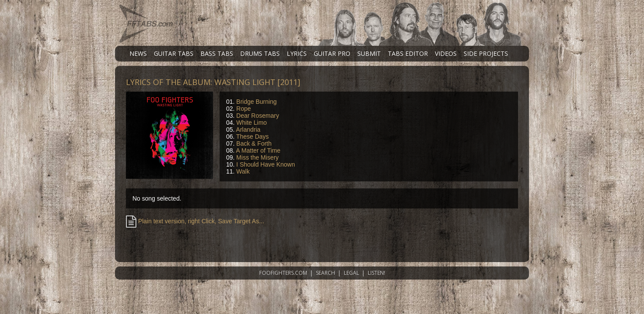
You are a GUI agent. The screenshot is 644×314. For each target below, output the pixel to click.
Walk (243, 171)
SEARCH (325, 273)
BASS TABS (217, 53)
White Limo (251, 123)
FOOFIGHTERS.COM (283, 273)
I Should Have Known (266, 164)
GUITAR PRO (332, 53)
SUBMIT (369, 53)
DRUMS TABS (260, 53)
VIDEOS (446, 53)
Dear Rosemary (258, 116)
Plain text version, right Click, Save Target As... (195, 221)
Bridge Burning (256, 102)
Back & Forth (254, 143)
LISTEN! (376, 273)
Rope (243, 109)
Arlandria (248, 130)
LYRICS (297, 53)
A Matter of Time (258, 150)
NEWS (138, 53)
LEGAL (351, 273)
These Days (253, 137)
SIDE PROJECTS (486, 53)
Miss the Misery (257, 157)
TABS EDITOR (408, 53)
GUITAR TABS (174, 53)
